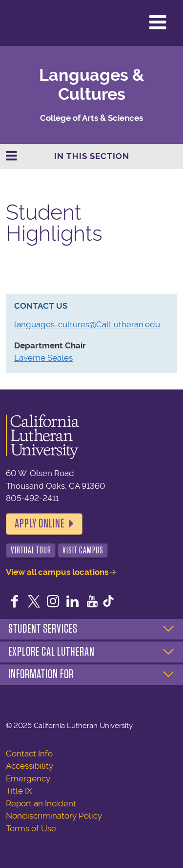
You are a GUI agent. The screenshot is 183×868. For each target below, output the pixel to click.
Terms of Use (31, 828)
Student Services (43, 629)
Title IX (19, 791)
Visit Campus (83, 550)
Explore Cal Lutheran (51, 652)
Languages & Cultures (91, 85)
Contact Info (29, 754)
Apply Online (40, 524)
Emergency (28, 778)
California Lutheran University (31, 23)
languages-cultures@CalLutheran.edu (87, 324)
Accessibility (30, 766)
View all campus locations (57, 572)
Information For (41, 674)
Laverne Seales (43, 358)
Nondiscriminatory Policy (54, 816)
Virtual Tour (31, 550)
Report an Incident (41, 803)
